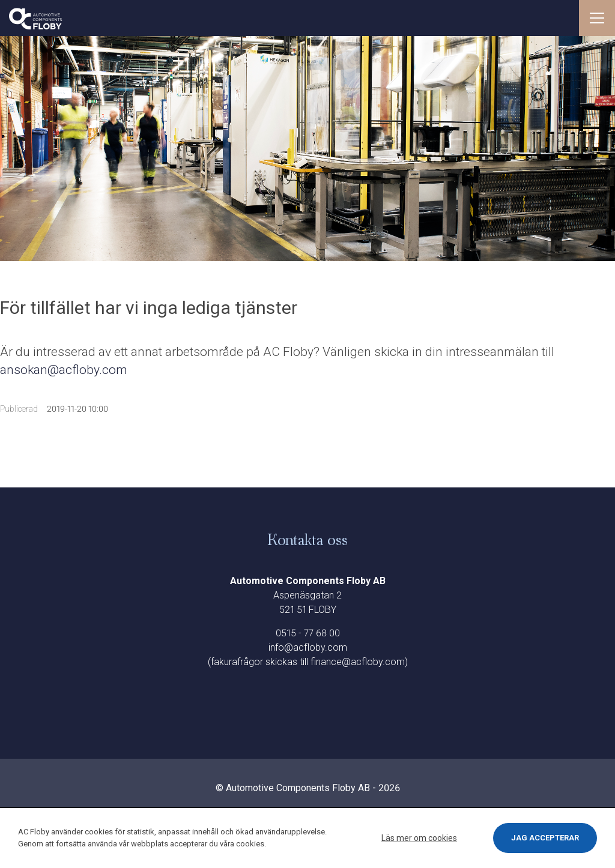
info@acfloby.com (308, 647)
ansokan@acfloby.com (65, 370)
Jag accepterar (545, 838)
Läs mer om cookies (419, 838)
